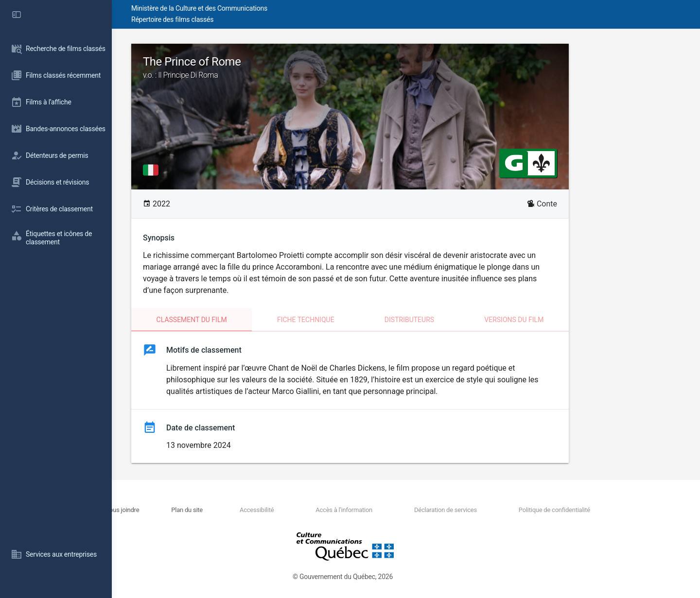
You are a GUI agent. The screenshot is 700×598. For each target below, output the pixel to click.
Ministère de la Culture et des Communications (287, 8)
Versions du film (570, 320)
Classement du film (248, 320)
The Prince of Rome (406, 68)
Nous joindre (203, 510)
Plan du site (258, 510)
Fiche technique (362, 320)
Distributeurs (465, 320)
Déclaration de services (486, 510)
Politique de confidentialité (585, 510)
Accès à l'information (395, 510)
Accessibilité (317, 510)
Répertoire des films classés (260, 19)
